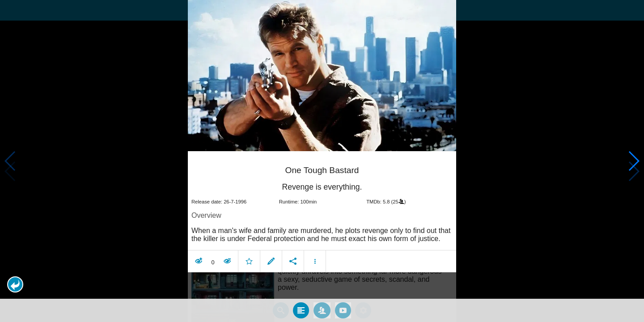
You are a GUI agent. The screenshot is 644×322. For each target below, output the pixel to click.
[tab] (301, 308)
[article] (322, 211)
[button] (15, 284)
